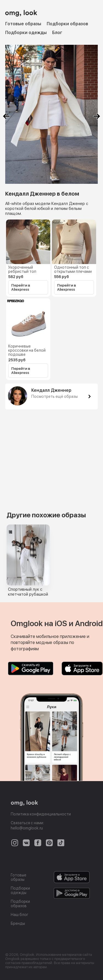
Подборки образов (67, 24)
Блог (57, 33)
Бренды (18, 923)
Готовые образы (23, 24)
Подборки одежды (26, 33)
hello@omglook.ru (27, 828)
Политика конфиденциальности (41, 814)
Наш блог (20, 915)
